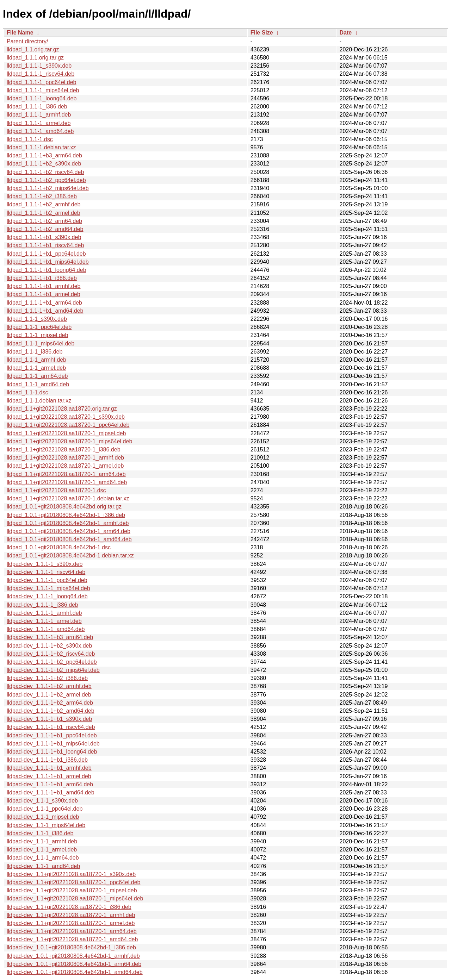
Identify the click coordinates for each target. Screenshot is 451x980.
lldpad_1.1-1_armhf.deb (36, 360)
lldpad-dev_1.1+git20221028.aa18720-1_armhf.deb (71, 915)
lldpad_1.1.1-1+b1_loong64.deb (47, 270)
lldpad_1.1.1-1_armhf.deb (39, 115)
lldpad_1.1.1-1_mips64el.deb (43, 90)
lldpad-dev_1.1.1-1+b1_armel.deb (49, 776)
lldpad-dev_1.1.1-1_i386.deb (42, 605)
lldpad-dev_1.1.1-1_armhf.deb (44, 613)
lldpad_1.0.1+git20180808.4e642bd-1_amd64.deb (69, 539)
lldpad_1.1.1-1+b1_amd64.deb (45, 311)
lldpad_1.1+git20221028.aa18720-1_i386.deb (64, 450)
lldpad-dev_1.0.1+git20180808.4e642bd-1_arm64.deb (74, 964)
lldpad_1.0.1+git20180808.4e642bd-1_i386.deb (66, 515)
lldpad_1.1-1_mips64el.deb (41, 344)
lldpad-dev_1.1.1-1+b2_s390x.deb (49, 646)
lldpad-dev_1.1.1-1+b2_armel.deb (49, 695)
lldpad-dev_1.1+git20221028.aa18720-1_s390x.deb (71, 874)
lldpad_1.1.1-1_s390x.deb (39, 66)
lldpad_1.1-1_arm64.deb (37, 376)
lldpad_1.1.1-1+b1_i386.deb (42, 278)
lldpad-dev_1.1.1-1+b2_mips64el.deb (53, 670)
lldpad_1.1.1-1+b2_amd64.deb (45, 229)
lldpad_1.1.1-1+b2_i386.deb (42, 196)
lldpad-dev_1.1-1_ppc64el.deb (45, 809)
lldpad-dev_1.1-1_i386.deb (40, 833)
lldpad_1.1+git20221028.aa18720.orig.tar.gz (62, 409)
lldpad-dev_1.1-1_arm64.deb (43, 858)
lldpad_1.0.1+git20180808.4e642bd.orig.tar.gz (64, 507)
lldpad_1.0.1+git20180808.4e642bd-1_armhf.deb (68, 523)
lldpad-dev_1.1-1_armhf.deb (42, 841)
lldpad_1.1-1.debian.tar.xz (39, 401)
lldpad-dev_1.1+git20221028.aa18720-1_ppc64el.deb (73, 882)
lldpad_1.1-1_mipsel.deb (37, 335)
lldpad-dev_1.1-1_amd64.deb (43, 866)
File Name (20, 33)
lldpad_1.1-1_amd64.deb (38, 384)
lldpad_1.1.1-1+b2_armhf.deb (44, 204)
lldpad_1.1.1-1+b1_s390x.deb (44, 237)
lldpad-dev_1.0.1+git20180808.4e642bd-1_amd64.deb (75, 972)
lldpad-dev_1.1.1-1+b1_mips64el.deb (53, 744)
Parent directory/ (27, 41)
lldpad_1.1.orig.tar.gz (33, 49)
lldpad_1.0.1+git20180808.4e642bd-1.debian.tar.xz (70, 555)
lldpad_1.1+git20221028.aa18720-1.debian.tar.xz (68, 498)
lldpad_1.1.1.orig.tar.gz (35, 58)
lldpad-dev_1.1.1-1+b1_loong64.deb (52, 752)
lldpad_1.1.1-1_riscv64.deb (41, 74)
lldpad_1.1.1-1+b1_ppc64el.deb (46, 254)
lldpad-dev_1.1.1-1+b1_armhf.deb (49, 768)
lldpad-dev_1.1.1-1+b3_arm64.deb (50, 637)
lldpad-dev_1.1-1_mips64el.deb (46, 825)
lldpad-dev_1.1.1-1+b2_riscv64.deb (51, 654)
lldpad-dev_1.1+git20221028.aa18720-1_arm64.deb (72, 931)
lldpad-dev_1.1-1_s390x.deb (42, 801)
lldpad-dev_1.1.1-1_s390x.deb (45, 564)
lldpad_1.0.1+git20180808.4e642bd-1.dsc (59, 547)
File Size (262, 33)
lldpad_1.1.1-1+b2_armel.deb (44, 213)
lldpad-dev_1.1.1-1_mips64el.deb (48, 588)
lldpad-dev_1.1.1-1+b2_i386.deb (47, 678)
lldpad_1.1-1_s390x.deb (37, 319)
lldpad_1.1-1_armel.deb (36, 368)
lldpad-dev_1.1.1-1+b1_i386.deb (47, 760)
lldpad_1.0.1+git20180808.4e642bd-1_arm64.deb (69, 531)
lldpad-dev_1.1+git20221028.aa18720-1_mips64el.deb (75, 898)
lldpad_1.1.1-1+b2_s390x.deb (44, 164)
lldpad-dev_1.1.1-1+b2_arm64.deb (50, 703)
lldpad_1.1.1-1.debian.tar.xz (41, 147)
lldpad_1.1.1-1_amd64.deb (40, 131)
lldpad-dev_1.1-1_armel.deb (42, 850)
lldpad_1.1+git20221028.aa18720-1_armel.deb (65, 466)
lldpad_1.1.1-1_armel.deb (39, 123)
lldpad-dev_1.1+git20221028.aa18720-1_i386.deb (69, 907)
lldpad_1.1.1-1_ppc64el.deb (42, 82)
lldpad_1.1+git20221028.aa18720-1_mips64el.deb (69, 441)
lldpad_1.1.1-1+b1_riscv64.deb (45, 245)
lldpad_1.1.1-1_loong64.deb (42, 98)
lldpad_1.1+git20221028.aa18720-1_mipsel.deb (66, 433)
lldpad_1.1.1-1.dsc (30, 139)
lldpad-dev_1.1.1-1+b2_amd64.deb (51, 711)
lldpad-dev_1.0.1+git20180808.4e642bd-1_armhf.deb (73, 956)
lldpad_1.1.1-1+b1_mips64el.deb (48, 262)
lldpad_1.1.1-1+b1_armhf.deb (44, 286)
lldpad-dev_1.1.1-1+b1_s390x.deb (49, 719)
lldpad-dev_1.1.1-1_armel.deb (44, 621)
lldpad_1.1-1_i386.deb (35, 352)
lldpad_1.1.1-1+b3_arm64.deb (44, 155)
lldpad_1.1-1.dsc (27, 392)
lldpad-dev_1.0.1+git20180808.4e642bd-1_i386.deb (71, 947)
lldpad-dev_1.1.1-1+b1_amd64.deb (51, 792)
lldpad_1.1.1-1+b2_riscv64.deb (45, 172)
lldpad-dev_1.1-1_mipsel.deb (43, 817)
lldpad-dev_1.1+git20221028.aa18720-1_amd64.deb (72, 939)
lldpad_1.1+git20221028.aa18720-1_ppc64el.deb (68, 425)
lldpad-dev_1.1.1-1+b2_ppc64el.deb (52, 662)
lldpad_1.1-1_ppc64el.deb (39, 327)
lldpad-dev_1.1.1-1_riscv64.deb (46, 572)
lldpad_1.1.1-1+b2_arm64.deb (44, 221)
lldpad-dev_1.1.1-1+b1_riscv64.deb (51, 727)
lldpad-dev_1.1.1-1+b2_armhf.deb (49, 686)
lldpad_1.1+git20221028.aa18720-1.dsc (56, 490)
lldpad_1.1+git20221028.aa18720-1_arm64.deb (66, 474)
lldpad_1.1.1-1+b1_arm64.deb (44, 303)
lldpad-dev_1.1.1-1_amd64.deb (46, 629)
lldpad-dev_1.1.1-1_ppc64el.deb (47, 580)
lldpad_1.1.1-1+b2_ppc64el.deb (46, 180)
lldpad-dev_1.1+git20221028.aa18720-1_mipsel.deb (72, 890)
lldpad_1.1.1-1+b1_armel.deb (44, 294)
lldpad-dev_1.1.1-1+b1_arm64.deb (50, 784)
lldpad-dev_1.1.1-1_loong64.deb (47, 596)
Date (345, 33)
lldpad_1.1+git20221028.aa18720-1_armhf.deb (65, 458)
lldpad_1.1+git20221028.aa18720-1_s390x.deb (66, 417)
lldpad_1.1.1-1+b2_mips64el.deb (48, 188)
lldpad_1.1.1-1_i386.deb (37, 107)
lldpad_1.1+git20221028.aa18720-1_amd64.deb (67, 482)
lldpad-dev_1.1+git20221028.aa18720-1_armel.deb (71, 923)
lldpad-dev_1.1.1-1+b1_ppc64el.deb (52, 735)
